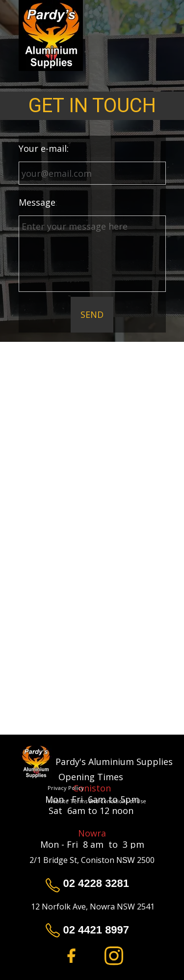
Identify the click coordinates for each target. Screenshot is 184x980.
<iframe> (92, 636)
